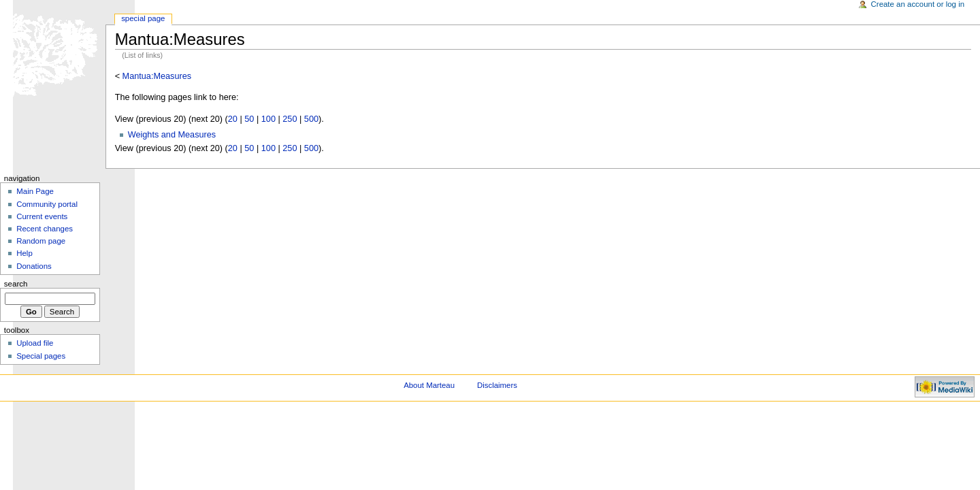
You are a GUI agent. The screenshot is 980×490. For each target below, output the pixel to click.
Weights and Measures (172, 135)
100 (268, 119)
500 (311, 119)
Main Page (35, 191)
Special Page (143, 18)
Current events (42, 216)
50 (249, 119)
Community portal (47, 204)
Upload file (35, 343)
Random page (41, 241)
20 (233, 119)
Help (24, 253)
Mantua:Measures (157, 76)
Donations (34, 266)
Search (16, 284)
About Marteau (429, 385)
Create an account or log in (918, 4)
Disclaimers (497, 385)
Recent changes (45, 229)
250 (290, 119)
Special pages (41, 356)
